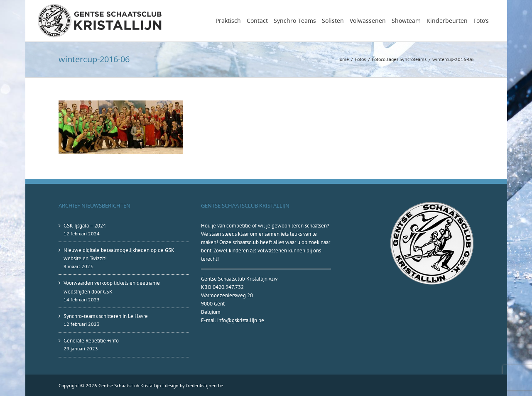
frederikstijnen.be (205, 385)
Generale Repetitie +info (91, 341)
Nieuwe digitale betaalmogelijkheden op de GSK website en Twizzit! (119, 254)
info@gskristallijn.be (241, 320)
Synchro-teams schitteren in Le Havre (106, 316)
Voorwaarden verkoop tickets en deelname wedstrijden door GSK (112, 287)
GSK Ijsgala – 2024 (85, 226)
